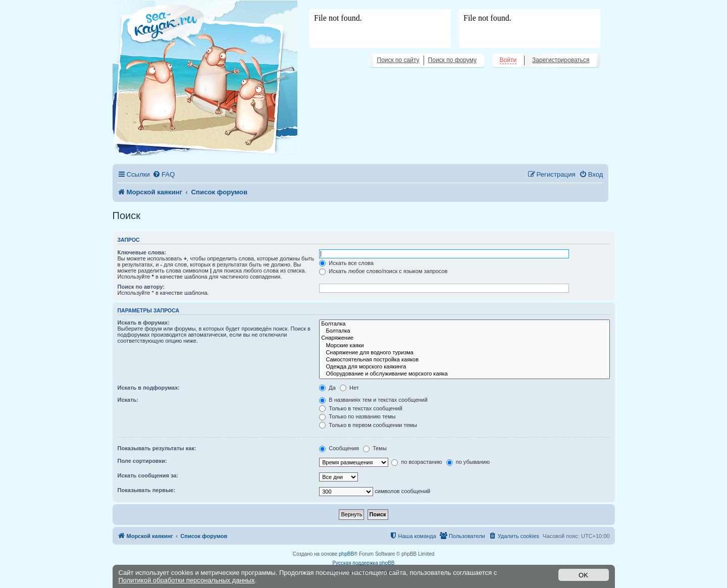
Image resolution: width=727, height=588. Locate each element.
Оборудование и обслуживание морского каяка (464, 374)
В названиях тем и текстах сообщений (373, 400)
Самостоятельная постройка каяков (464, 360)
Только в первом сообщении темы (368, 425)
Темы (375, 448)
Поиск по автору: (141, 287)
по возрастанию (417, 462)
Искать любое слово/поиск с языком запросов (383, 271)
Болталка (464, 324)
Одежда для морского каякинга (464, 367)
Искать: (128, 400)
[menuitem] (164, 174)
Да (327, 388)
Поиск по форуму (452, 60)
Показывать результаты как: (157, 448)
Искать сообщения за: (148, 475)
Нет (349, 388)
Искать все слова (346, 263)
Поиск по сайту (398, 60)
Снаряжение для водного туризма (464, 353)
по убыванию (468, 462)
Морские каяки (464, 346)
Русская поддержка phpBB (363, 563)
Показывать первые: (147, 490)
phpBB (346, 554)
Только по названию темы (357, 416)
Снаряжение (464, 338)
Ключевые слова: (142, 252)
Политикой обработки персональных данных (187, 580)
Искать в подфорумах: (149, 388)
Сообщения (339, 448)
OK (583, 575)
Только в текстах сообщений (361, 408)
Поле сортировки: (142, 461)
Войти (508, 60)
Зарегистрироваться (561, 60)
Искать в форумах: (144, 323)
